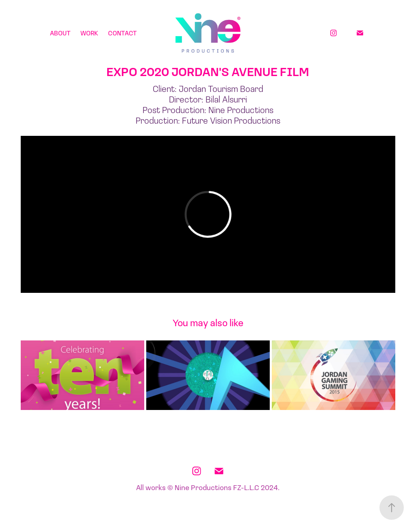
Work (89, 33)
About (60, 33)
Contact (122, 33)
